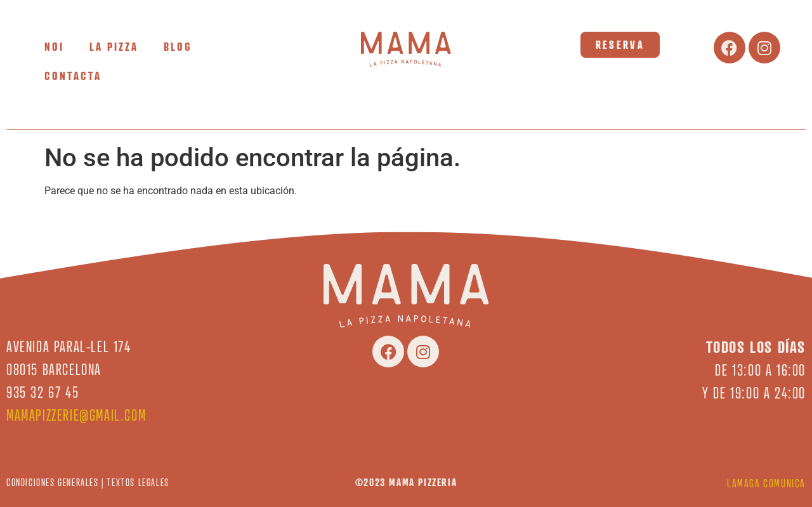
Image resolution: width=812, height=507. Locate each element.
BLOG (178, 46)
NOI (54, 46)
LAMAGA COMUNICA (766, 483)
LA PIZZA (114, 46)
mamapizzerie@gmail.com (76, 415)
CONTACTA (73, 76)
